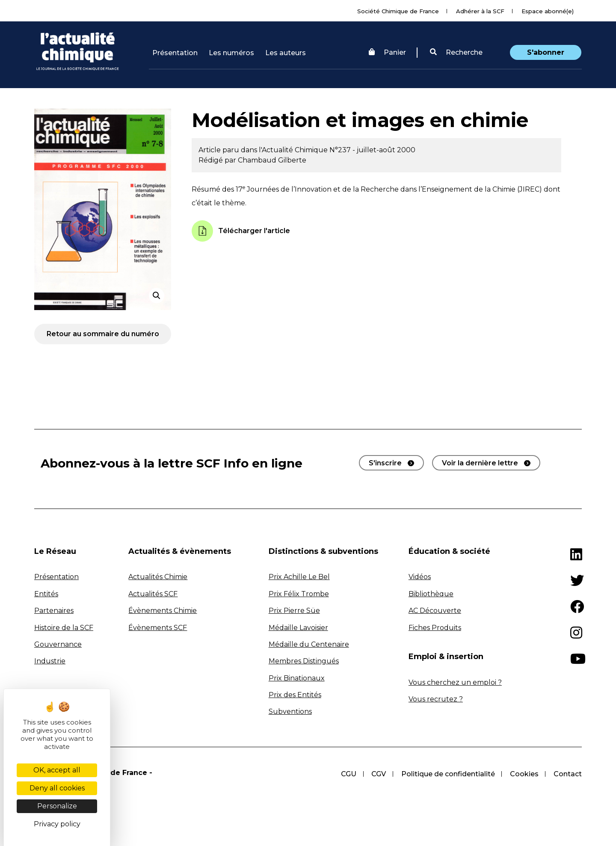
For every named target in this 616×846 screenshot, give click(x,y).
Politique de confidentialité (447, 774)
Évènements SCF (158, 628)
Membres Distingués (304, 661)
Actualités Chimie (158, 577)
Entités (46, 594)
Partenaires (54, 611)
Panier (387, 52)
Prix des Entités (295, 695)
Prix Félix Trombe (299, 594)
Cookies (524, 774)
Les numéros (231, 53)
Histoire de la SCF (64, 628)
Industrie (50, 661)
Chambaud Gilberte (272, 160)
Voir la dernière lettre (480, 463)
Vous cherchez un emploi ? (455, 682)
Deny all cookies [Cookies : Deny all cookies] (57, 788)
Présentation (175, 53)
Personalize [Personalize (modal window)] (57, 806)
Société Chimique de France (398, 11)
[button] (456, 53)
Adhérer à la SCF (480, 11)
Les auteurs (286, 53)
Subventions (290, 711)
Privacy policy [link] (57, 824)
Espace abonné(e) (548, 11)
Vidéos (420, 577)
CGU (347, 774)
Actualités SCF (153, 594)
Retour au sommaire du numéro (103, 334)
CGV (378, 774)
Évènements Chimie (163, 611)
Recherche (456, 52)
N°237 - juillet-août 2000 (372, 150)
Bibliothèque (431, 594)
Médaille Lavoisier (298, 628)
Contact (568, 774)
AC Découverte (435, 611)
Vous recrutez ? (436, 699)
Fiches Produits (435, 628)
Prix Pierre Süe (294, 611)
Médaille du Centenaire (309, 644)
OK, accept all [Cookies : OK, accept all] (57, 770)
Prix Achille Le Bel (299, 577)
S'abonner (546, 52)
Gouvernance (58, 644)
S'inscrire (385, 463)
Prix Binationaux (297, 678)
